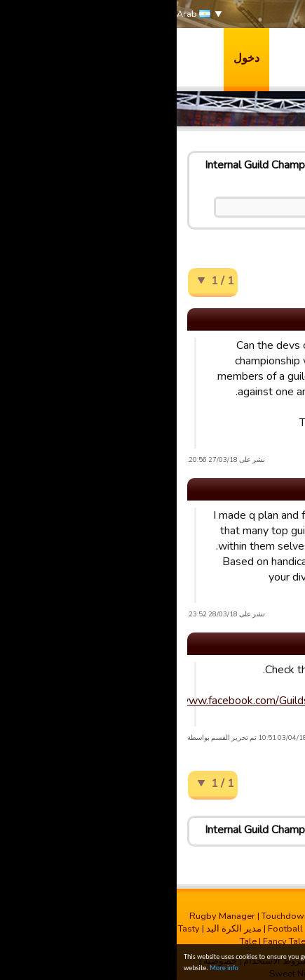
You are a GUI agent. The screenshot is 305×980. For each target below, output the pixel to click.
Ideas (187, 165)
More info (47, 968)
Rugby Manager (46, 916)
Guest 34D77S (270, 390)
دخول (70, 58)
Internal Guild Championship (95, 165)
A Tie (277, 708)
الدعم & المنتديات (254, 86)
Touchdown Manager (128, 916)
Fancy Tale (108, 941)
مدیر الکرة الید (57, 929)
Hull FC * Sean (269, 559)
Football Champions (133, 929)
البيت (272, 165)
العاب (282, 58)
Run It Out (155, 941)
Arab (17, 14)
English (230, 165)
